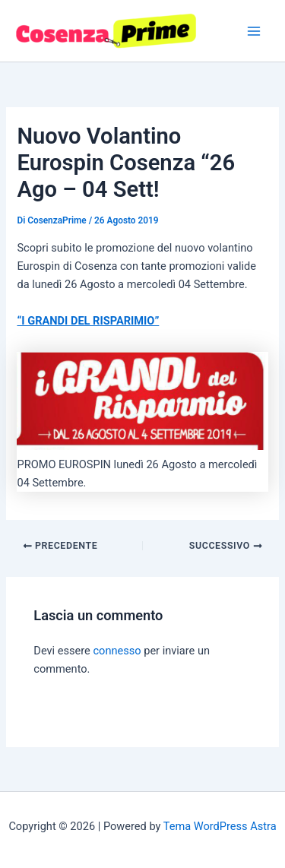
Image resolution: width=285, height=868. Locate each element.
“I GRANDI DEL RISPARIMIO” (88, 321)
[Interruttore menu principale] (254, 31)
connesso (117, 651)
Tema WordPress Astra (220, 826)
